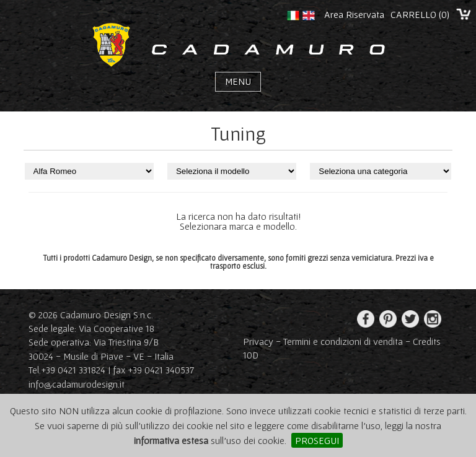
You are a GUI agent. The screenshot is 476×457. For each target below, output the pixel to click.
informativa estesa (171, 440)
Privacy (258, 341)
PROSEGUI (317, 440)
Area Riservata (354, 14)
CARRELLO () (420, 14)
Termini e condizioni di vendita (343, 341)
